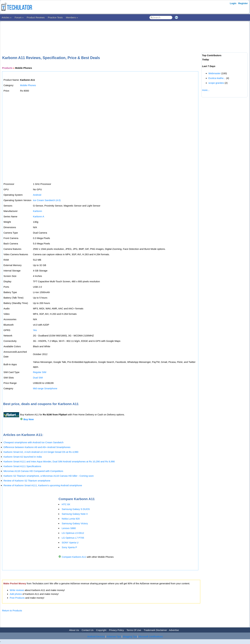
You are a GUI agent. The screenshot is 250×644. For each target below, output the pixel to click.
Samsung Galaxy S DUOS (76, 509)
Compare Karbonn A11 (74, 557)
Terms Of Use (134, 630)
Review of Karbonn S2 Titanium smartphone (27, 481)
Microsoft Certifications (151, 636)
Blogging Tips (130, 636)
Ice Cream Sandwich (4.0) (47, 200)
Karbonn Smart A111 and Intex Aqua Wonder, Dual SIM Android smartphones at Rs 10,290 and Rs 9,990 (59, 461)
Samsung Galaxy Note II (75, 514)
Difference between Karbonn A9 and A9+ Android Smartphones (37, 447)
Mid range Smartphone (45, 388)
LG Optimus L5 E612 (73, 533)
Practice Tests (55, 17)
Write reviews (17, 590)
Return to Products (12, 610)
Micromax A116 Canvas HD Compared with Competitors (33, 471)
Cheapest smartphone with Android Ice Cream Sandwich (33, 442)
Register (243, 3)
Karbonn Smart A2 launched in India (23, 457)
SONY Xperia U (70, 543)
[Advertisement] (101, 33)
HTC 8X (66, 504)
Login (233, 3)
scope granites (216, 83)
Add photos (16, 594)
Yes (35, 330)
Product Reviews (36, 17)
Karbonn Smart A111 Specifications (22, 466)
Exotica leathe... (217, 78)
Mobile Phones (28, 85)
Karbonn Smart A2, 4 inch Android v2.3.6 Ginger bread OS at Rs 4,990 (41, 452)
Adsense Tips (114, 636)
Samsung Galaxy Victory (75, 523)
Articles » (7, 17)
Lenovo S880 (69, 528)
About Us (74, 630)
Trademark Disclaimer (155, 630)
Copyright (101, 630)
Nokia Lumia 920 (71, 519)
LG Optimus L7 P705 (73, 538)
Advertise (174, 630)
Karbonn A (39, 216)
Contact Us (88, 630)
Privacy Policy (116, 630)
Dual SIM (38, 378)
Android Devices (96, 636)
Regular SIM (40, 372)
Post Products (17, 598)
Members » (72, 17)
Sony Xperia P (69, 547)
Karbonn (38, 211)
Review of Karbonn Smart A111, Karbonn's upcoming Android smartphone (43, 485)
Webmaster (214, 73)
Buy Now (29, 419)
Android (37, 195)
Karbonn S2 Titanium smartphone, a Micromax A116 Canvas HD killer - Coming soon (49, 476)
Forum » (19, 17)
